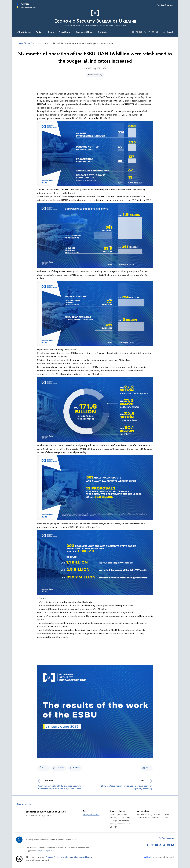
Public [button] (51, 32)
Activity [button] (40, 32)
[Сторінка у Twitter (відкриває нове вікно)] (145, 32)
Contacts (102, 32)
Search (170, 32)
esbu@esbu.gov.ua (91, 815)
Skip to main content (2, 2)
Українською (167, 5)
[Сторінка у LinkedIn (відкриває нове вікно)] (153, 32)
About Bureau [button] (24, 32)
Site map (22, 805)
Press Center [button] (65, 32)
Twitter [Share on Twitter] (76, 768)
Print (148, 768)
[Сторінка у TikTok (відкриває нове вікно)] (149, 32)
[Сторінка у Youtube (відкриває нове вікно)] (141, 32)
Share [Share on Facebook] (45, 768)
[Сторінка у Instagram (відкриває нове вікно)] (157, 32)
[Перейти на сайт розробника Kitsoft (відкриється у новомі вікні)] (148, 857)
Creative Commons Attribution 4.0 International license (69, 857)
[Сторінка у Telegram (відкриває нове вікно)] (137, 32)
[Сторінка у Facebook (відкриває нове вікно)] (133, 32)
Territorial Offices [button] (85, 32)
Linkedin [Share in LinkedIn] (60, 768)
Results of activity (95, 75)
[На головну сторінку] (95, 18)
